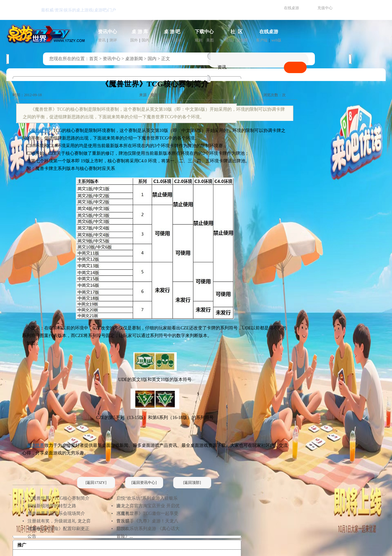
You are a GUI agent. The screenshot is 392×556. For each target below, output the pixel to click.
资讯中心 (107, 32)
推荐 (166, 40)
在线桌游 (291, 8)
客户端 (262, 40)
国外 (134, 40)
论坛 (229, 40)
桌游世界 (35, 445)
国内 (145, 40)
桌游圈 (242, 40)
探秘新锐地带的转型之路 (52, 506)
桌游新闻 (134, 59)
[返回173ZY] (96, 483)
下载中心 (204, 32)
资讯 (102, 40)
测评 (113, 40)
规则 (199, 40)
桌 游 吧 (172, 32)
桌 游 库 (140, 32)
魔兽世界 (40, 131)
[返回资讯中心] (144, 483)
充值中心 (325, 8)
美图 (210, 40)
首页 (94, 59)
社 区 (236, 32)
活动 (178, 40)
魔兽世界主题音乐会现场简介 (56, 513)
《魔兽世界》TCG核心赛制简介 (58, 498)
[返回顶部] (192, 483)
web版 (276, 40)
